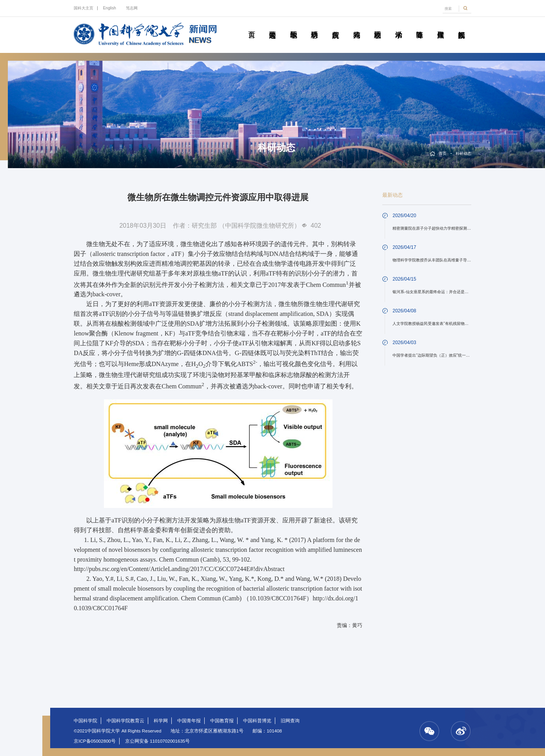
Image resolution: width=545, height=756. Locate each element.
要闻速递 (272, 26)
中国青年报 (189, 721)
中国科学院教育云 (125, 721)
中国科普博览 (257, 721)
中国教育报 (222, 721)
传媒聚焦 (440, 26)
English (110, 8)
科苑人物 (356, 26)
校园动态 (378, 26)
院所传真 (335, 26)
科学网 (161, 721)
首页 (251, 26)
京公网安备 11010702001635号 (157, 741)
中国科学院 (85, 721)
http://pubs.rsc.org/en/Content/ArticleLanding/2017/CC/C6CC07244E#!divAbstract (179, 569)
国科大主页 (84, 8)
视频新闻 (461, 26)
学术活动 (398, 26)
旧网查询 (290, 721)
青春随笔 (420, 26)
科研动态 (314, 26)
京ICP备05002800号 (95, 741)
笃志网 (132, 8)
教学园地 (293, 26)
